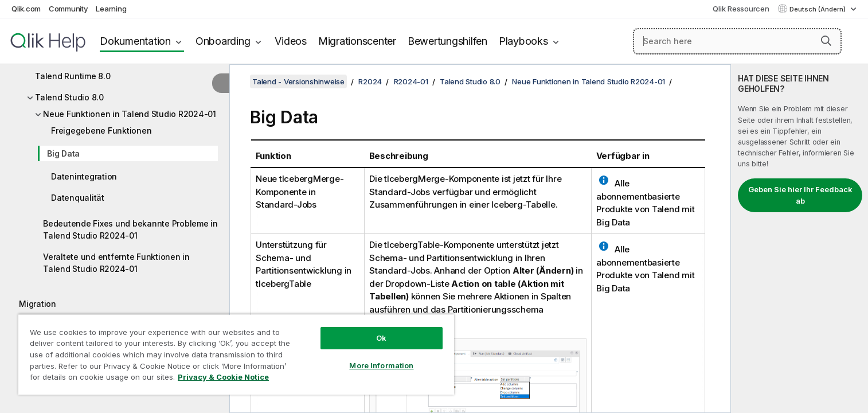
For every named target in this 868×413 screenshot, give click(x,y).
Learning (111, 9)
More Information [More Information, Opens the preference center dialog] (381, 365)
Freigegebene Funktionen (101, 130)
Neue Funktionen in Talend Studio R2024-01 (130, 114)
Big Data (63, 153)
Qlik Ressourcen (741, 9)
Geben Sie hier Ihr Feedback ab (800, 195)
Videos (291, 41)
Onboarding (223, 41)
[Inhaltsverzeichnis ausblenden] (221, 83)
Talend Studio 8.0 (69, 97)
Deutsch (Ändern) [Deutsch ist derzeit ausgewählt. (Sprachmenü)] (818, 9)
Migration (38, 304)
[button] (826, 41)
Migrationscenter (357, 41)
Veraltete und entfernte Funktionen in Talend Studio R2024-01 (116, 263)
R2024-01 (411, 81)
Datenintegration (84, 176)
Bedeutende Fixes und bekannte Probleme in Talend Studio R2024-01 (130, 229)
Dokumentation (135, 41)
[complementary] (799, 239)
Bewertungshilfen (447, 41)
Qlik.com (26, 9)
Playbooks (523, 41)
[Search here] (737, 41)
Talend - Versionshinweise (298, 81)
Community (69, 9)
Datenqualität (78, 198)
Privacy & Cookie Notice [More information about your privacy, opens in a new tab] (223, 377)
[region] (236, 354)
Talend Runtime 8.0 (73, 76)
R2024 (370, 81)
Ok (381, 338)
